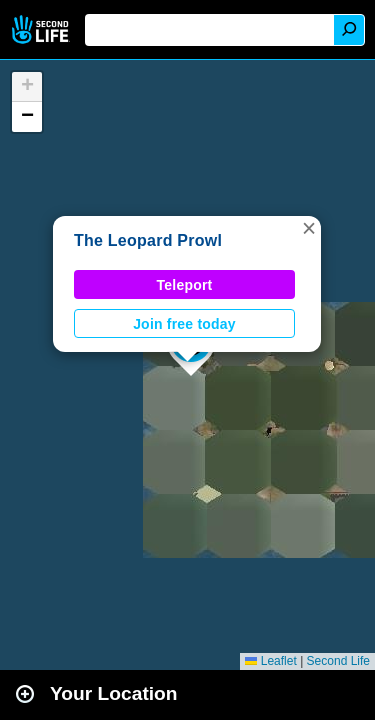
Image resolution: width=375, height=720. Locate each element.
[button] (309, 228)
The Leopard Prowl (148, 240)
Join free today (184, 324)
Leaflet (270, 661)
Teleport (185, 285)
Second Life (42, 29)
